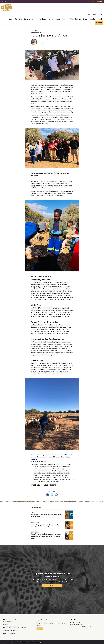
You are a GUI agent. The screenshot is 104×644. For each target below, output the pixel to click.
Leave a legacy (54, 19)
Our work (18, 19)
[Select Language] (97, 15)
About (10, 19)
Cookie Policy (30, 642)
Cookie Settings (38, 642)
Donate (99, 23)
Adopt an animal (95, 19)
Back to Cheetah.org (97, 1)
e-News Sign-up (75, 19)
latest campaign (68, 121)
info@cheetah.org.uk (12, 633)
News (64, 19)
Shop (85, 19)
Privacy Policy (23, 642)
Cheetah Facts (41, 19)
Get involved (29, 19)
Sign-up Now (90, 627)
